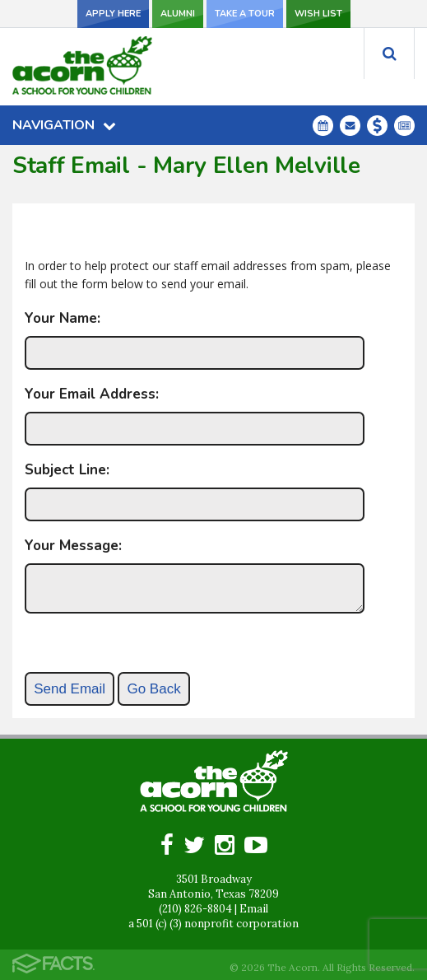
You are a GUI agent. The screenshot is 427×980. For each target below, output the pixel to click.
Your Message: (73, 546)
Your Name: (63, 318)
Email (254, 909)
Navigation (64, 125)
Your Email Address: (92, 394)
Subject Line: (67, 470)
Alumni (178, 14)
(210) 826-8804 (195, 909)
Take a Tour (245, 14)
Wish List (318, 14)
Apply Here (113, 14)
